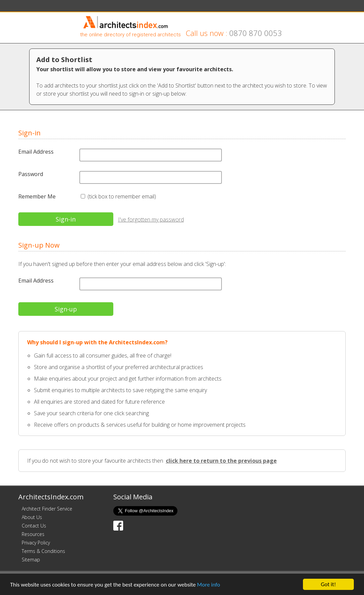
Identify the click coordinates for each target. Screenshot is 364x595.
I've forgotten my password (151, 219)
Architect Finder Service (47, 509)
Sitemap (31, 560)
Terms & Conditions (43, 551)
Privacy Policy (36, 543)
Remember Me (37, 196)
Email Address (36, 152)
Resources (33, 534)
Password (31, 174)
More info (209, 585)
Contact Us (34, 526)
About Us (32, 517)
